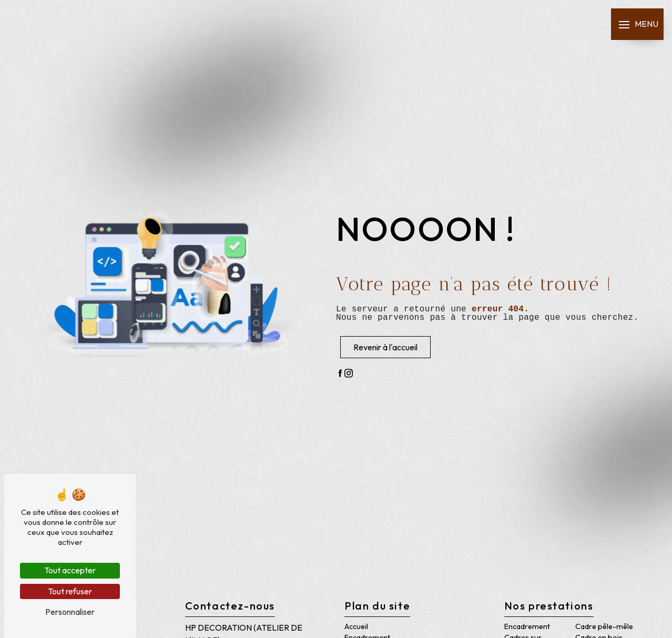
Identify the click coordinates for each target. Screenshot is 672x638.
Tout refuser (70, 591)
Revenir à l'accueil (385, 347)
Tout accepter (70, 570)
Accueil (356, 626)
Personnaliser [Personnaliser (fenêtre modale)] (70, 612)
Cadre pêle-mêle (604, 626)
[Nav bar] (637, 24)
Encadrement (527, 626)
